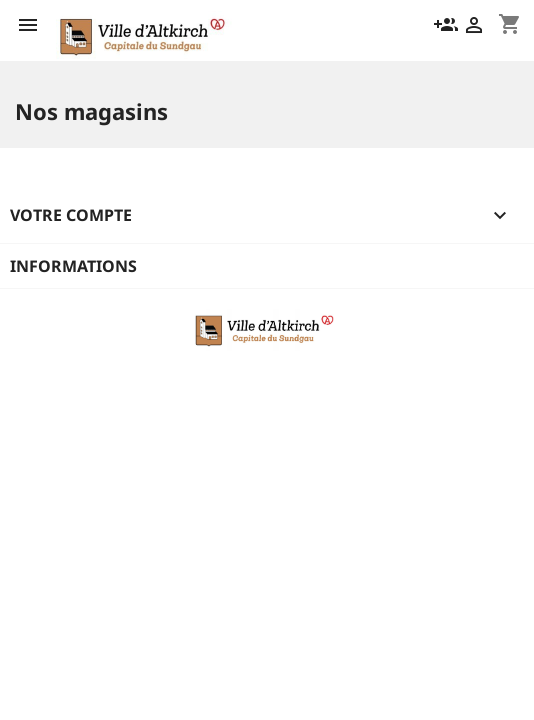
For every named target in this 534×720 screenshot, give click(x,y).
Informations (73, 266)
